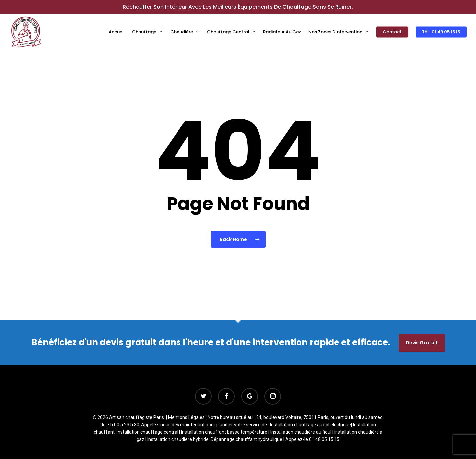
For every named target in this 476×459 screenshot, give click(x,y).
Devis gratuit (422, 343)
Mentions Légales (186, 417)
